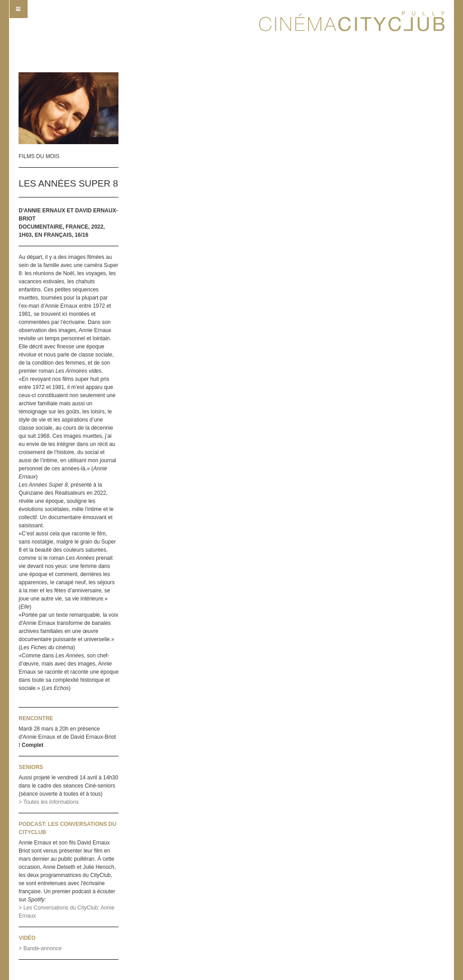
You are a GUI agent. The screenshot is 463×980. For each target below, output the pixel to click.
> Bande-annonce (40, 948)
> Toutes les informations (49, 802)
